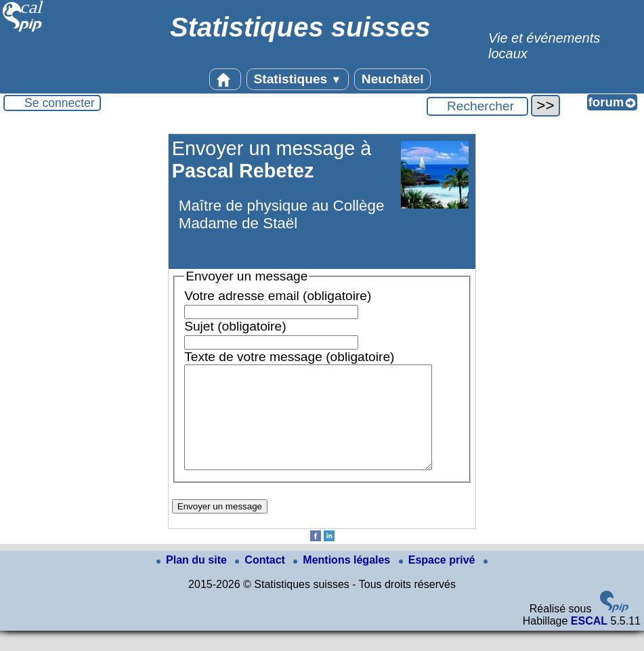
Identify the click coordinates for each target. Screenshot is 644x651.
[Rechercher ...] (477, 106)
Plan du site (193, 580)
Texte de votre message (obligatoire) (289, 357)
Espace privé (438, 580)
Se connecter (60, 103)
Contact (261, 580)
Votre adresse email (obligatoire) (278, 296)
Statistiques (298, 79)
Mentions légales (343, 580)
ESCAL (589, 641)
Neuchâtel (393, 79)
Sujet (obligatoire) (235, 326)
